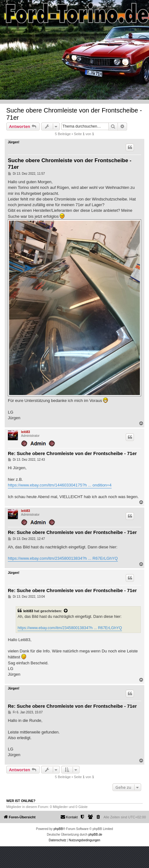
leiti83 (25, 432)
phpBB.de (95, 835)
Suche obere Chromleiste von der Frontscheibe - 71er (74, 114)
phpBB (58, 829)
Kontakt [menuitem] (69, 817)
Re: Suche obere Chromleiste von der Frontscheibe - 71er (72, 453)
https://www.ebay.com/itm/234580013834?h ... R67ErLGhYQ (63, 558)
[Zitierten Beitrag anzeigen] (66, 611)
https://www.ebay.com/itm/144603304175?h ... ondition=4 (60, 485)
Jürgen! (14, 142)
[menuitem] (98, 817)
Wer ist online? (21, 801)
